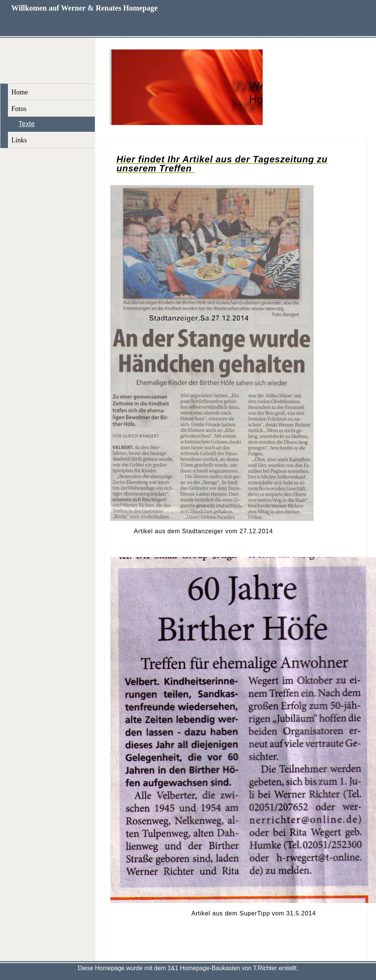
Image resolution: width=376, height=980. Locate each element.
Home (20, 92)
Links (19, 140)
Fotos (19, 109)
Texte (27, 124)
